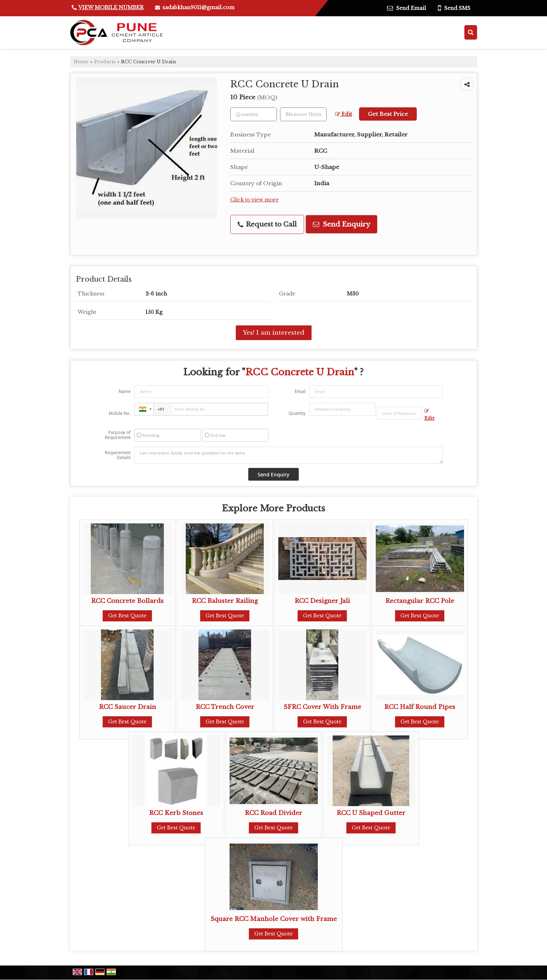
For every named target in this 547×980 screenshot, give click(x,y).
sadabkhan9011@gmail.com (198, 7)
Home (81, 62)
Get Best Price (388, 114)
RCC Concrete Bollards (127, 601)
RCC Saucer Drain (127, 707)
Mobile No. (120, 413)
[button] (111, 7)
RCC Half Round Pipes (420, 707)
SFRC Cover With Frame (322, 707)
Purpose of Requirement (118, 435)
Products (105, 62)
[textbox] (303, 114)
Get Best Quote (127, 616)
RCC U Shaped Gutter (371, 813)
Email (300, 391)
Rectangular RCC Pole (420, 601)
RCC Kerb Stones (176, 813)
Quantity (297, 413)
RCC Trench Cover (225, 707)
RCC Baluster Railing (225, 601)
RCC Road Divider (273, 813)
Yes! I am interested (274, 333)
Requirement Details (118, 455)
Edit (344, 114)
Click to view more (254, 200)
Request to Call (267, 224)
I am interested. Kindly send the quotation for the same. (289, 455)
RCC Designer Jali (322, 601)
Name (125, 391)
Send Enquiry (341, 224)
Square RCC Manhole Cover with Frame (274, 919)
